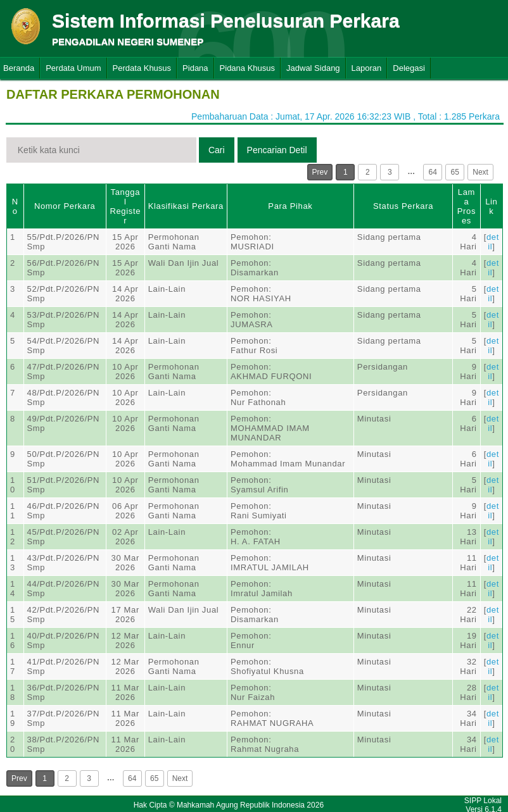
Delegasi (409, 68)
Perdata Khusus (142, 68)
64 (433, 172)
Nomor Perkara (65, 206)
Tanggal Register (125, 206)
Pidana (195, 68)
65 (455, 172)
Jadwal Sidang (313, 68)
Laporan (367, 68)
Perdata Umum (73, 68)
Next (480, 172)
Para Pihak (290, 206)
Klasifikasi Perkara (186, 206)
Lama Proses (467, 206)
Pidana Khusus (247, 68)
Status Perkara (403, 206)
